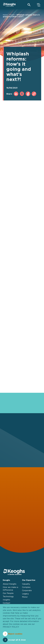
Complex (26, 587)
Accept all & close (17, 640)
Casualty (26, 584)
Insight (12, 15)
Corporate (27, 590)
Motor (25, 597)
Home (5, 15)
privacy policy (11, 627)
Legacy (25, 594)
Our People (8, 593)
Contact (7, 603)
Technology (8, 596)
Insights (6, 600)
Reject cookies (15, 634)
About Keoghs (10, 584)
